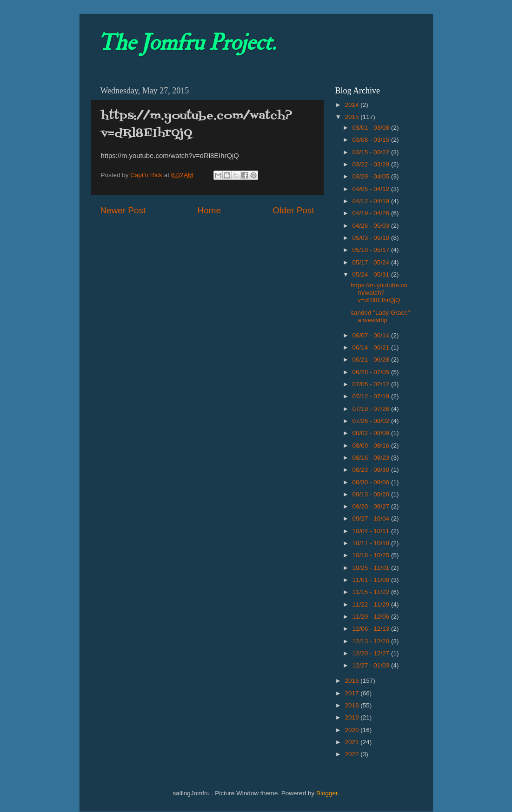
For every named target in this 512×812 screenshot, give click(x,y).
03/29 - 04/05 (372, 176)
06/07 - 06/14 (372, 335)
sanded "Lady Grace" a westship (380, 316)
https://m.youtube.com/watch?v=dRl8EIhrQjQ (379, 293)
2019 (352, 717)
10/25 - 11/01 (372, 568)
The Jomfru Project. (187, 43)
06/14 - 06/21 (372, 347)
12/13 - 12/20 (372, 641)
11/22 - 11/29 (372, 604)
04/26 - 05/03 (372, 226)
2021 (352, 742)
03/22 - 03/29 (372, 164)
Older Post (293, 210)
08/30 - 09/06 (372, 482)
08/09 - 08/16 (372, 446)
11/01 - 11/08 (372, 580)
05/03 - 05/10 (372, 238)
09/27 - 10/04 (372, 518)
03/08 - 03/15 (372, 140)
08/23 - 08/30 (372, 470)
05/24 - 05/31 (372, 274)
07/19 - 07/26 (372, 409)
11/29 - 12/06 (372, 617)
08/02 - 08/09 (372, 433)
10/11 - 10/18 (372, 543)
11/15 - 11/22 (372, 592)
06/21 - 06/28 (372, 360)
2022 (352, 754)
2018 (352, 705)
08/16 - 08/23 (372, 458)
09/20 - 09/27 (372, 506)
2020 (352, 730)
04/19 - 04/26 (372, 213)
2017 (352, 693)
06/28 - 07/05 (372, 372)
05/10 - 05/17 (372, 250)
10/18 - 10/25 (372, 555)
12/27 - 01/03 (372, 665)
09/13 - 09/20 (372, 494)
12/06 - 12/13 (372, 629)
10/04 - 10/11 (372, 531)
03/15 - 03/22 (372, 152)
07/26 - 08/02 (372, 421)
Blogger (327, 793)
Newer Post (123, 210)
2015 (352, 117)
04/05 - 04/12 (372, 189)
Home (209, 210)
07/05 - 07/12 (372, 384)
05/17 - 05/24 (372, 262)
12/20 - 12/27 (372, 653)
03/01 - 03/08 (372, 128)
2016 (352, 681)
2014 (352, 105)
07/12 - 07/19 (372, 396)
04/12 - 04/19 (372, 201)
